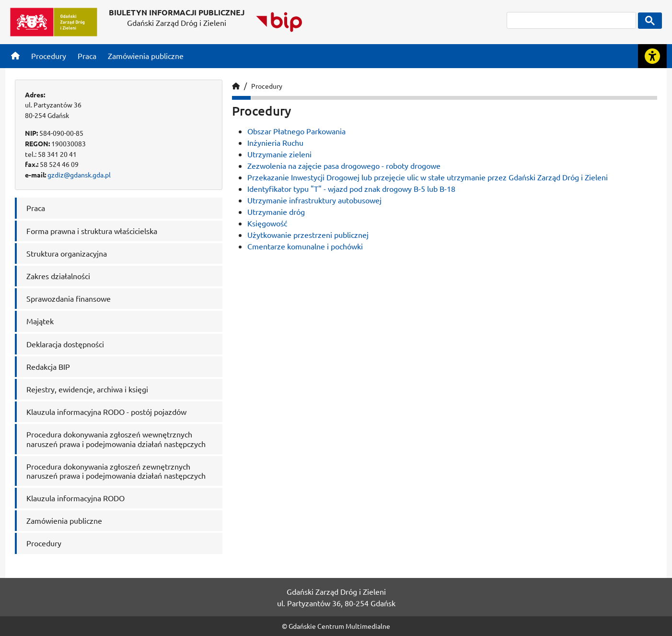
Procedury (267, 86)
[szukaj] (571, 20)
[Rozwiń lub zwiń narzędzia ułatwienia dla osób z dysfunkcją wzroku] (652, 56)
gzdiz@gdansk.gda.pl (79, 175)
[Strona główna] (15, 56)
